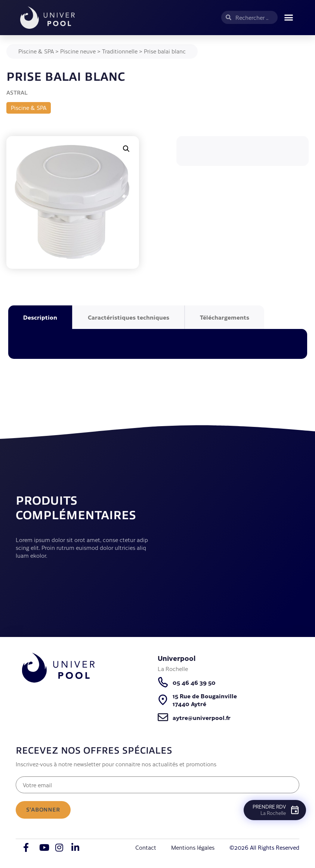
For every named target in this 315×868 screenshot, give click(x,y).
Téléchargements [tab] (225, 317)
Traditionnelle (120, 51)
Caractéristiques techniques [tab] (129, 317)
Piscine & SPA (36, 51)
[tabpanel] (158, 344)
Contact (146, 848)
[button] (288, 18)
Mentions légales (193, 848)
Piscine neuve (78, 51)
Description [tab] (40, 317)
